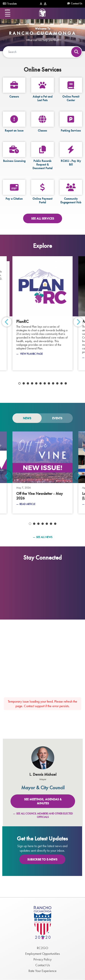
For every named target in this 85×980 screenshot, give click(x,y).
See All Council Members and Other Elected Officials (45, 815)
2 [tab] (24, 383)
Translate (10, 4)
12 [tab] (66, 383)
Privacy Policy (42, 959)
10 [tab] (57, 383)
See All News (44, 537)
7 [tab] (45, 383)
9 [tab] (53, 383)
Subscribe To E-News (42, 859)
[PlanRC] (42, 313)
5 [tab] (36, 383)
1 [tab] (19, 383)
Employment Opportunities (42, 954)
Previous (7, 322)
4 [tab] (32, 383)
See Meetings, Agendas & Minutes (43, 801)
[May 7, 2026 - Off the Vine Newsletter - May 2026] (42, 472)
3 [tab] (28, 383)
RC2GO (42, 948)
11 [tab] (62, 383)
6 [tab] (40, 383)
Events (57, 418)
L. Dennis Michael (43, 774)
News (27, 418)
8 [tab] (49, 383)
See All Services (43, 219)
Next (78, 322)
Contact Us (76, 3)
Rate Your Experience (42, 971)
